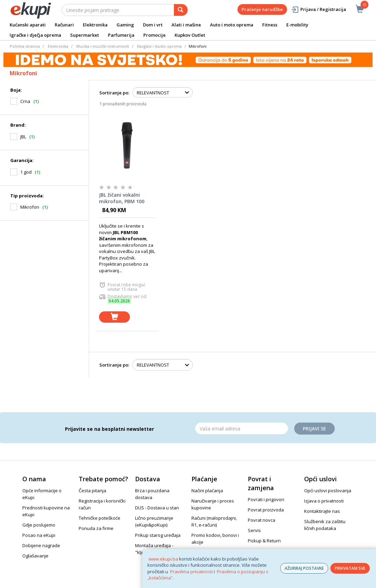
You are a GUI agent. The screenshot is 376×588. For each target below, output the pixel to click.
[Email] (242, 428)
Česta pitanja (92, 491)
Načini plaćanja (207, 491)
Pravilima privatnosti (191, 572)
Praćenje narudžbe (262, 9)
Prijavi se (314, 429)
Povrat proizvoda (266, 510)
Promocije (154, 35)
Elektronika (95, 25)
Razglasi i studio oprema (159, 46)
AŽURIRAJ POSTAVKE (304, 568)
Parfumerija (121, 35)
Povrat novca (262, 520)
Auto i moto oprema (232, 25)
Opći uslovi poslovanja (328, 491)
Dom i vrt (153, 25)
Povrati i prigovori (266, 499)
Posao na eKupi (39, 535)
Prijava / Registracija (318, 9)
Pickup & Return (264, 541)
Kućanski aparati (28, 25)
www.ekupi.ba (163, 559)
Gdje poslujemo (39, 525)
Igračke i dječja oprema (35, 35)
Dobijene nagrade (41, 545)
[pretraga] (181, 10)
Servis (254, 530)
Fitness (270, 25)
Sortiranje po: (114, 93)
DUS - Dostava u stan (157, 508)
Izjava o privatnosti (324, 501)
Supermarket (85, 35)
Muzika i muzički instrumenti (103, 46)
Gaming (125, 25)
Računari (64, 25)
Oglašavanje (35, 556)
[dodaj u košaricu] (114, 317)
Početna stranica (25, 46)
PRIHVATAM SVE (350, 568)
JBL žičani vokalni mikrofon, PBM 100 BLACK (122, 198)
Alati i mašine (186, 25)
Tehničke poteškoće (99, 518)
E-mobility (297, 25)
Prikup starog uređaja (158, 535)
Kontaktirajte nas (322, 511)
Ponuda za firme (96, 528)
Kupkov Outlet (190, 35)
